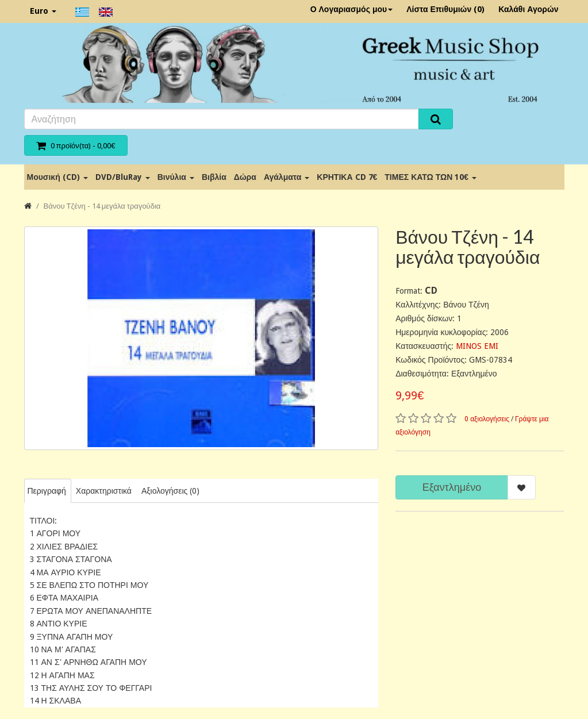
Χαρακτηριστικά (104, 491)
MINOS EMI (477, 346)
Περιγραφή (47, 491)
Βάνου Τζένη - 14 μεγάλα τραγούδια (102, 206)
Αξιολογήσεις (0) (170, 491)
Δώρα (245, 177)
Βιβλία (214, 177)
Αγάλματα (287, 177)
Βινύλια (176, 177)
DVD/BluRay (123, 177)
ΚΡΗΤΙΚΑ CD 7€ (347, 177)
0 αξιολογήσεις (487, 419)
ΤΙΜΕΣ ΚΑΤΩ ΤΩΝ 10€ (431, 177)
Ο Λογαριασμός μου (352, 9)
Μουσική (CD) (57, 177)
